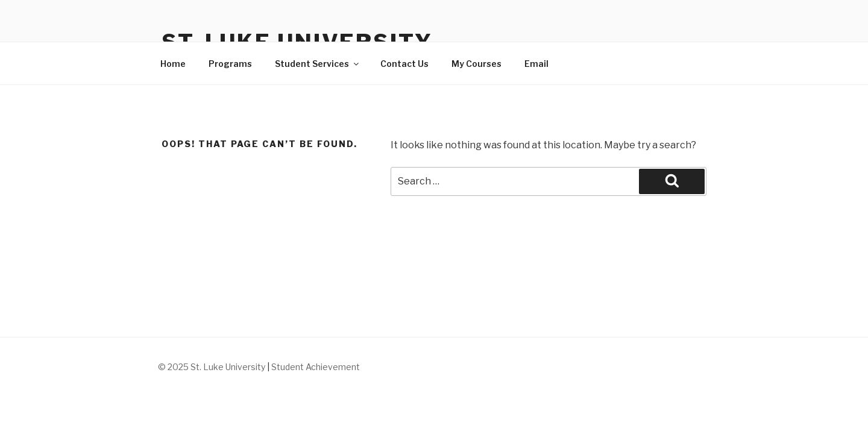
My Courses (476, 64)
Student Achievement (316, 367)
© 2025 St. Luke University (212, 367)
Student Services (318, 64)
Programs (230, 64)
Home (173, 64)
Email (536, 64)
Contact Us (404, 64)
